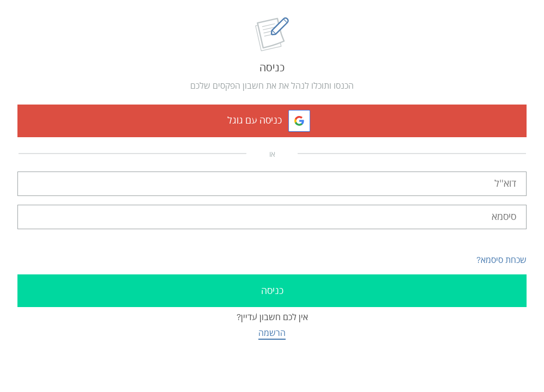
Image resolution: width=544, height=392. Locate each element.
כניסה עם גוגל (255, 121)
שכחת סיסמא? (501, 260)
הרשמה (272, 333)
